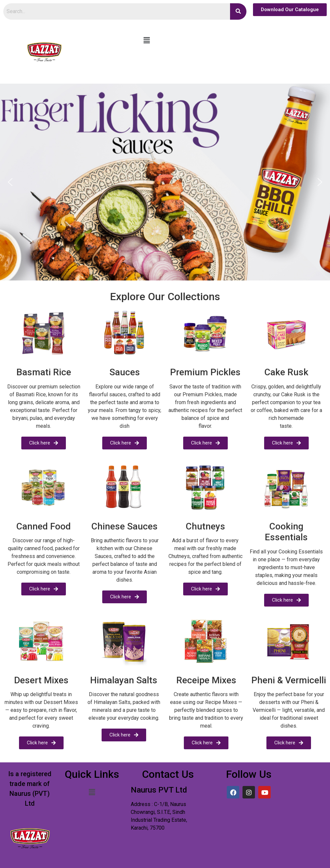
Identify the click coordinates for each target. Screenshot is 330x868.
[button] (146, 40)
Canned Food (44, 526)
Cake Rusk (286, 372)
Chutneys (205, 526)
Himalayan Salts (124, 680)
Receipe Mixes (206, 680)
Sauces (125, 372)
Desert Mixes (41, 680)
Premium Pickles (205, 372)
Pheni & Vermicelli (289, 680)
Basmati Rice (44, 372)
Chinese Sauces (125, 526)
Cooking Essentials (286, 532)
